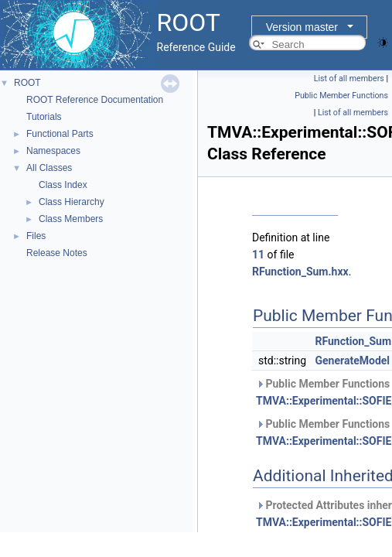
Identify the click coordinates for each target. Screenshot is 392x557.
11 (258, 255)
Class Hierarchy (72, 202)
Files (36, 236)
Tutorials (44, 117)
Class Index (63, 185)
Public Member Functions (341, 96)
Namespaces (53, 151)
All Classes (49, 168)
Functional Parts (60, 134)
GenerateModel (353, 361)
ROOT (27, 83)
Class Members (71, 219)
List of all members (349, 79)
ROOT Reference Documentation (95, 100)
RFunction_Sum (354, 341)
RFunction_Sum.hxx (300, 272)
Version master (302, 27)
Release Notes (57, 253)
